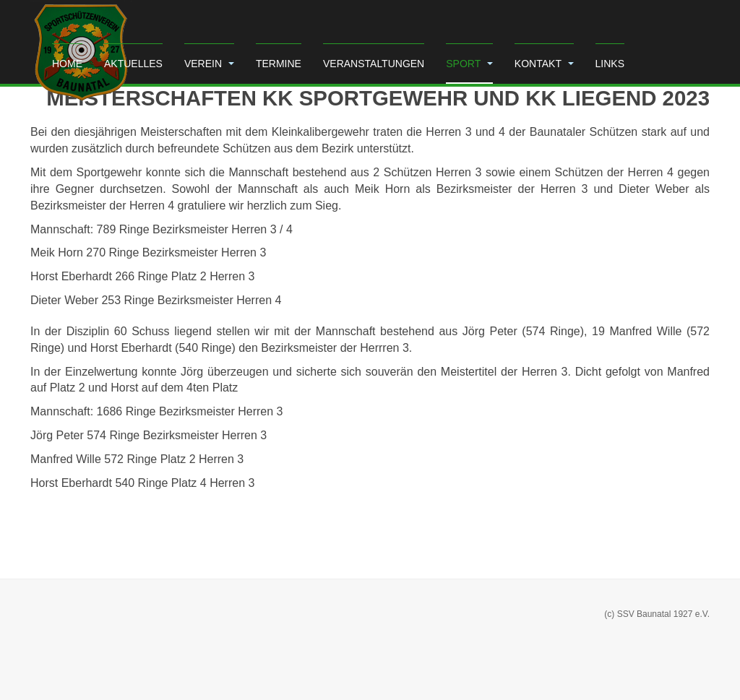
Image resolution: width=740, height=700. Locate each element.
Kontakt (544, 64)
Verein (209, 64)
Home (67, 64)
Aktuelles (133, 64)
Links (610, 64)
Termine (279, 64)
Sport (469, 64)
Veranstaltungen (374, 64)
